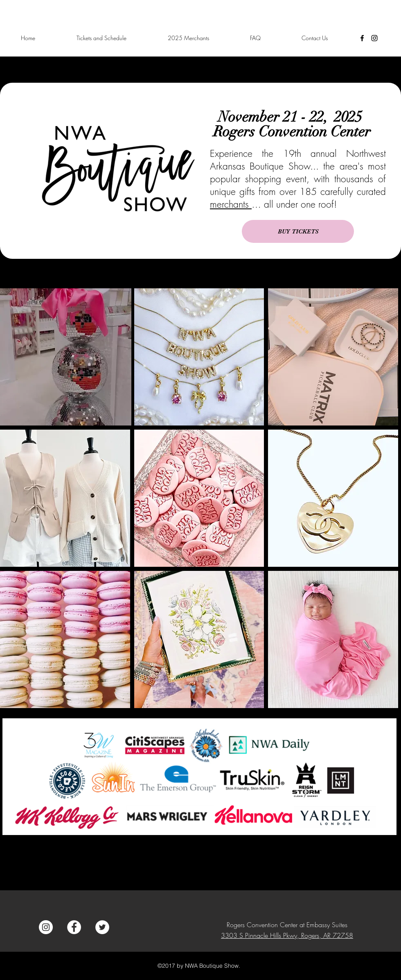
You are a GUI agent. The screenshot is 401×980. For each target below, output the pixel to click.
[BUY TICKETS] (298, 231)
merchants (231, 204)
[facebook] (362, 38)
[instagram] (374, 38)
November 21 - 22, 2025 (292, 117)
